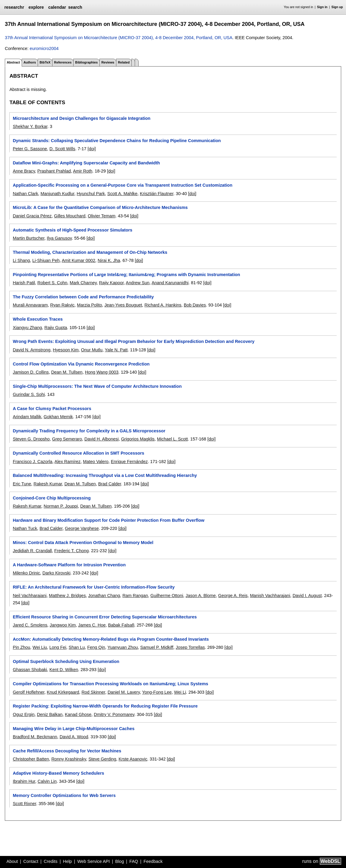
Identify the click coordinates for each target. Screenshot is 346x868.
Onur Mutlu (92, 350)
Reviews (108, 62)
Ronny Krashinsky (69, 759)
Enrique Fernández (129, 462)
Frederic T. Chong (71, 551)
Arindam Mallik (27, 417)
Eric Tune (22, 484)
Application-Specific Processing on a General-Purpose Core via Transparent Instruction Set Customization (122, 185)
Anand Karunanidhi (170, 283)
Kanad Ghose (78, 714)
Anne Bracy (24, 171)
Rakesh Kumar (48, 484)
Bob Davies (195, 305)
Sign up (337, 7)
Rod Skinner (93, 692)
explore (36, 7)
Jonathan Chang (104, 596)
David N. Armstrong (31, 350)
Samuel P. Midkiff (157, 647)
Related (124, 62)
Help (68, 861)
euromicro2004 (44, 48)
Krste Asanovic (133, 759)
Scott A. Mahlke (122, 194)
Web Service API (93, 861)
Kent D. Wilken (64, 670)
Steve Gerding (102, 759)
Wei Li (180, 692)
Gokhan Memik (58, 417)
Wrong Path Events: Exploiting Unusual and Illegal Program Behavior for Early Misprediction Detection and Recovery (134, 341)
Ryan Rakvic (62, 305)
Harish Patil (24, 283)
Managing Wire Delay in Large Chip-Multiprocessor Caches (74, 729)
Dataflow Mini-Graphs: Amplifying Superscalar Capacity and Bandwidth (86, 163)
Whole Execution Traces (38, 319)
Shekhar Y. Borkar (30, 126)
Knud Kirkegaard (63, 692)
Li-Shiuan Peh (46, 260)
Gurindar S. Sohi (29, 394)
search (75, 7)
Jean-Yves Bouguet (123, 305)
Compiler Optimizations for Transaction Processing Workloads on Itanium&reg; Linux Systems (110, 684)
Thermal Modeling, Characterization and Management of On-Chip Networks (90, 252)
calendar (57, 7)
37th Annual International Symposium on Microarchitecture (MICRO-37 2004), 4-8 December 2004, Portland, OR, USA (119, 38)
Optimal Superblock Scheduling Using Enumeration (66, 661)
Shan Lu (77, 647)
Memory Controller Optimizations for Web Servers (64, 795)
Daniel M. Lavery (124, 692)
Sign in (322, 7)
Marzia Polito (89, 305)
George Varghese (82, 528)
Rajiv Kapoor (112, 283)
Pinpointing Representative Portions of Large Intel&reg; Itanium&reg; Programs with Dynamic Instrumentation (126, 275)
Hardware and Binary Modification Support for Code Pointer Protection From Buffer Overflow (109, 520)
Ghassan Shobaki (30, 670)
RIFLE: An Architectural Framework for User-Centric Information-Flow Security (94, 587)
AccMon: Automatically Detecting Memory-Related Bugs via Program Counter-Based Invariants (111, 639)
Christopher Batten (31, 759)
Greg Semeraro (67, 439)
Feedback (153, 861)
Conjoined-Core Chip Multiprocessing (52, 498)
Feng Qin (96, 647)
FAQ (134, 861)
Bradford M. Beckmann (35, 737)
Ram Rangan (135, 596)
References (63, 62)
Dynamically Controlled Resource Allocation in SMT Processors (78, 453)
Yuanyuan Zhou (123, 647)
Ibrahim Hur (24, 781)
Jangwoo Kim (63, 625)
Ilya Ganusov (59, 238)
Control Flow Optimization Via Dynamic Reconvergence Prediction (81, 364)
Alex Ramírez (68, 462)
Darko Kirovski (57, 573)
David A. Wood (74, 737)
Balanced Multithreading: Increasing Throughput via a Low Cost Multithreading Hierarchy (105, 475)
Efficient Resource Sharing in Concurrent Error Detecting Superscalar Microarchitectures (105, 617)
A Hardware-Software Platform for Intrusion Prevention (69, 565)
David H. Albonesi (102, 439)
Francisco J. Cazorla (32, 462)
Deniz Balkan (50, 714)
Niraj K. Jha (109, 260)
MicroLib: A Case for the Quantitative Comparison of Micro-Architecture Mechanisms (100, 207)
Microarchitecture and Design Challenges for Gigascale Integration (82, 118)
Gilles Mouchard (70, 216)
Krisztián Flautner (157, 194)
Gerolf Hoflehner (28, 692)
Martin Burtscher (28, 238)
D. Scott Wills (62, 149)
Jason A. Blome (201, 596)
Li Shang (21, 260)
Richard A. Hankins (163, 305)
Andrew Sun (137, 283)
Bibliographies (86, 62)
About (12, 861)
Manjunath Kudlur (57, 194)
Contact (31, 861)
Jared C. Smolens (30, 625)
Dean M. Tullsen (67, 372)
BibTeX (45, 62)
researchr (14, 7)
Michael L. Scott (172, 439)
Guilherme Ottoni (167, 596)
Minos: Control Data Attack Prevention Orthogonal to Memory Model (83, 543)
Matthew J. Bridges (67, 596)
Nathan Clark (25, 194)
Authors (30, 62)
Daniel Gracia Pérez (32, 216)
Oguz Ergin (24, 714)
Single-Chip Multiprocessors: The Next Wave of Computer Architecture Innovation (97, 386)
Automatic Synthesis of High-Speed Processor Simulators (72, 230)
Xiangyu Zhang (27, 328)
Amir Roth (83, 171)
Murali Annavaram (30, 305)
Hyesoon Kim (66, 350)
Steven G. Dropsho (31, 439)
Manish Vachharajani (270, 596)
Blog (120, 861)
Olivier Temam (102, 216)
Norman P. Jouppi (61, 506)
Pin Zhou (21, 647)
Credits (51, 861)
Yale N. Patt (116, 350)
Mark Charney (83, 283)
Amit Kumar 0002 (79, 260)
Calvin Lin (47, 781)
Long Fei (58, 647)
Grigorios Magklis (138, 439)
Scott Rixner (24, 804)
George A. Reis (233, 596)
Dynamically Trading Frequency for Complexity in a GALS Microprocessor (89, 431)
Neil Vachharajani (30, 596)
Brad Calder (110, 484)
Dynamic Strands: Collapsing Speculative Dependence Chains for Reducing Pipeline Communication (117, 141)
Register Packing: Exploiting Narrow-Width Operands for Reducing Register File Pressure (105, 706)
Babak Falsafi (121, 625)
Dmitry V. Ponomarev (114, 714)
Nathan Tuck (25, 528)
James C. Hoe (92, 625)
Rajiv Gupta (56, 328)
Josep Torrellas (190, 647)
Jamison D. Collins (31, 372)
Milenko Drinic (26, 573)
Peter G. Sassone (30, 149)
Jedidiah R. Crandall (32, 551)
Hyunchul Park (91, 194)
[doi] (91, 149)
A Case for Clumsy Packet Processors (52, 409)
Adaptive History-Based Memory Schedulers (58, 773)
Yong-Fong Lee (157, 692)
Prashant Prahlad (54, 171)
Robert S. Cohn (52, 283)
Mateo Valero (96, 462)
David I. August (307, 596)
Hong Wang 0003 (102, 372)
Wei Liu (40, 647)
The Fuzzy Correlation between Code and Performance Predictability (83, 297)
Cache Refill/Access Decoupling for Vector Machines (67, 751)
